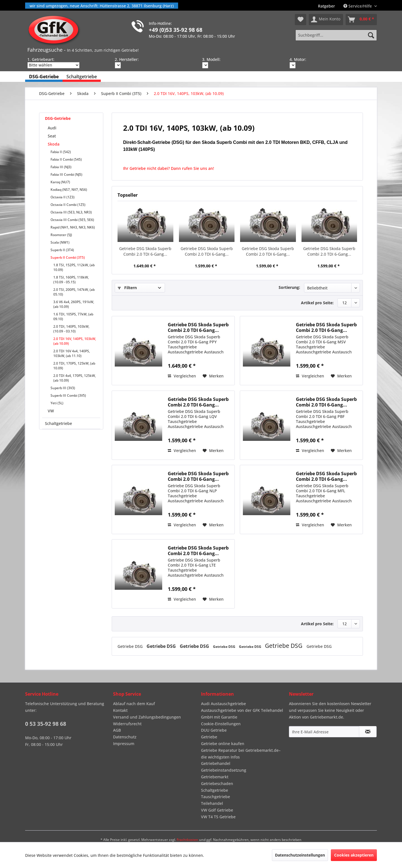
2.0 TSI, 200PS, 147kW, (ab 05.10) (74, 292)
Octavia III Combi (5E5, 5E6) (72, 220)
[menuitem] (326, 6)
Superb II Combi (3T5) (68, 257)
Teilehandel (212, 803)
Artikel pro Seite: (317, 303)
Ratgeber (326, 6)
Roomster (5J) (61, 235)
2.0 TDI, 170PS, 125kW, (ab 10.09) (74, 366)
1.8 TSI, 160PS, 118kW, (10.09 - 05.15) (71, 280)
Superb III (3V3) (63, 388)
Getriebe (209, 737)
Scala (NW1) (60, 242)
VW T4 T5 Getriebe (218, 817)
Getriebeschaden (217, 783)
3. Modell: (211, 59)
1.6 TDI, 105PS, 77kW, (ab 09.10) (73, 317)
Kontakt (120, 710)
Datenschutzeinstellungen (300, 855)
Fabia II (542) (61, 152)
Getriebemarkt (215, 777)
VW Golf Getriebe (217, 810)
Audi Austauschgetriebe (223, 704)
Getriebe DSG (131, 646)
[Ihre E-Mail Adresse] (324, 732)
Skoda (54, 144)
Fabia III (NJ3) (61, 167)
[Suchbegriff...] (336, 35)
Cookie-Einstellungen (221, 724)
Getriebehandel (216, 763)
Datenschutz (125, 737)
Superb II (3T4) (62, 250)
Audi (52, 128)
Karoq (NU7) (60, 182)
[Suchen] (371, 35)
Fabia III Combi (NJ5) (66, 174)
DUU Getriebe (214, 730)
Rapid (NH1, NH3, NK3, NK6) (73, 227)
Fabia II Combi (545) (66, 159)
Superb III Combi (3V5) (68, 395)
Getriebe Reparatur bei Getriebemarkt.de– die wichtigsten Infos (241, 754)
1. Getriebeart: (41, 59)
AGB (117, 730)
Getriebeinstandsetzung (224, 770)
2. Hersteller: (127, 59)
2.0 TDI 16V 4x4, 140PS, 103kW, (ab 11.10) (72, 353)
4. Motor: (298, 59)
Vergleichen (182, 376)
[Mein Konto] (326, 20)
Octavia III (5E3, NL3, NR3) (71, 212)
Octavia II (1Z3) (63, 197)
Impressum (124, 744)
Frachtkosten (187, 840)
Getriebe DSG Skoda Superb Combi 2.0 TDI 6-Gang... (145, 251)
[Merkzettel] (301, 20)
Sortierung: (289, 287)
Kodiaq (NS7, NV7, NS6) (69, 190)
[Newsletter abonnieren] (368, 732)
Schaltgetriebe (58, 423)
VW (51, 411)
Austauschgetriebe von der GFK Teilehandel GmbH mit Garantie (242, 714)
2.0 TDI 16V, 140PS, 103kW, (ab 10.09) (75, 341)
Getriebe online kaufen (223, 744)
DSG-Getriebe (58, 118)
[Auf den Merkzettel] (213, 376)
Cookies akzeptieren (354, 855)
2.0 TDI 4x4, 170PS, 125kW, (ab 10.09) (75, 378)
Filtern (127, 288)
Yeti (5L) (57, 403)
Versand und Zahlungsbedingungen (147, 717)
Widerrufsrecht (127, 724)
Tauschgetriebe (216, 797)
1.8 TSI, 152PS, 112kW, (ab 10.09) (74, 267)
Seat (52, 136)
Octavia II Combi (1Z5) (68, 205)
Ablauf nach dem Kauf (134, 704)
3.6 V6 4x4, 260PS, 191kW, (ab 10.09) (74, 304)
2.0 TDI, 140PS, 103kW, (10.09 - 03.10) (71, 329)
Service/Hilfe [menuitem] (358, 6)
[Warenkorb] (361, 20)
